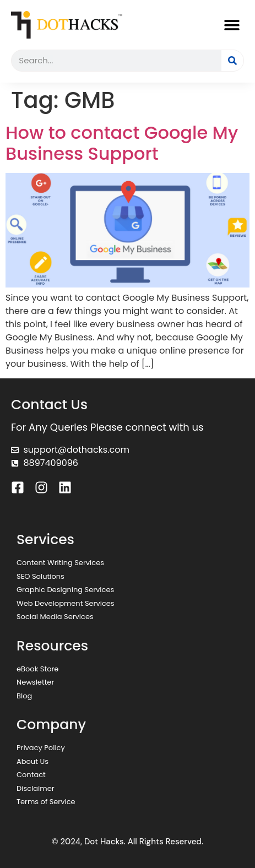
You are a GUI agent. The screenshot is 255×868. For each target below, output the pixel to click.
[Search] (232, 61)
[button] (232, 25)
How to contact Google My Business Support (122, 143)
